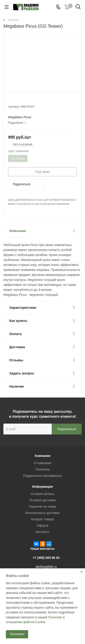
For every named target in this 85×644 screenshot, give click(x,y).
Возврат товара (42, 519)
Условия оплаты (42, 494)
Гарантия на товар (43, 507)
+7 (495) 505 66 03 (46, 558)
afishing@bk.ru (46, 567)
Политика (43, 469)
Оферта (43, 526)
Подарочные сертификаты (43, 476)
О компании (42, 463)
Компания (42, 456)
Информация (42, 487)
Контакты (42, 532)
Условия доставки (42, 500)
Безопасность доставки (43, 513)
